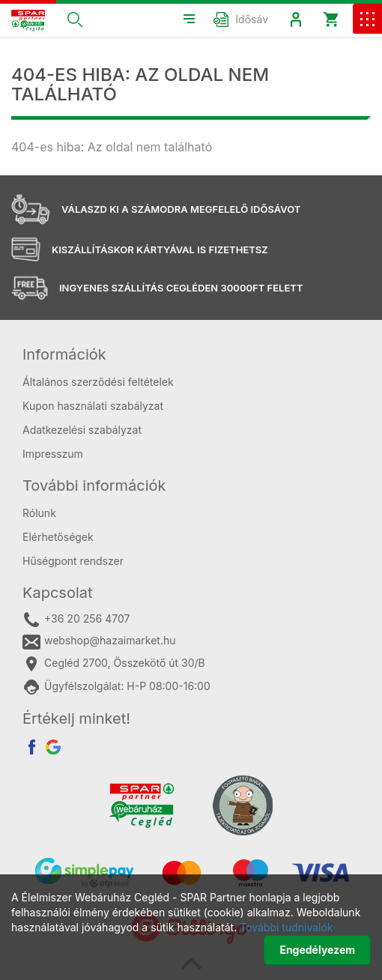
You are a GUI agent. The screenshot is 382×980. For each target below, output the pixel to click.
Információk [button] (64, 354)
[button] (75, 19)
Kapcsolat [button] (58, 593)
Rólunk (39, 513)
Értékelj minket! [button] (76, 719)
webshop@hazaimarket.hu (99, 641)
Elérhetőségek (58, 537)
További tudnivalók (286, 927)
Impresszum (53, 454)
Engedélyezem (317, 950)
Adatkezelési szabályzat (82, 430)
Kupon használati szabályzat (93, 406)
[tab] (191, 354)
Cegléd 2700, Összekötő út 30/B (114, 664)
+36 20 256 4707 (76, 620)
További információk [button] (94, 486)
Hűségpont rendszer (73, 561)
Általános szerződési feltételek (98, 382)
